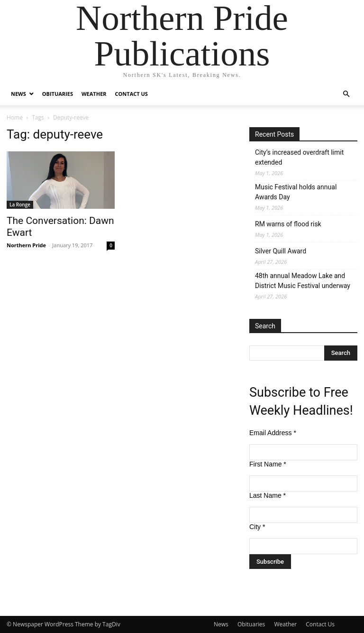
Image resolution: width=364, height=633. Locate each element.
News (18, 94)
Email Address (273, 433)
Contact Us (132, 94)
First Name (268, 464)
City (257, 527)
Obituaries (58, 94)
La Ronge (20, 205)
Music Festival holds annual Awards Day (296, 192)
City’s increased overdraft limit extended (299, 157)
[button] (346, 94)
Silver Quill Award (281, 251)
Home (15, 117)
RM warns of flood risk (288, 224)
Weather (94, 94)
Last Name (268, 495)
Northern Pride (26, 245)
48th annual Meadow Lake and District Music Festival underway (303, 281)
